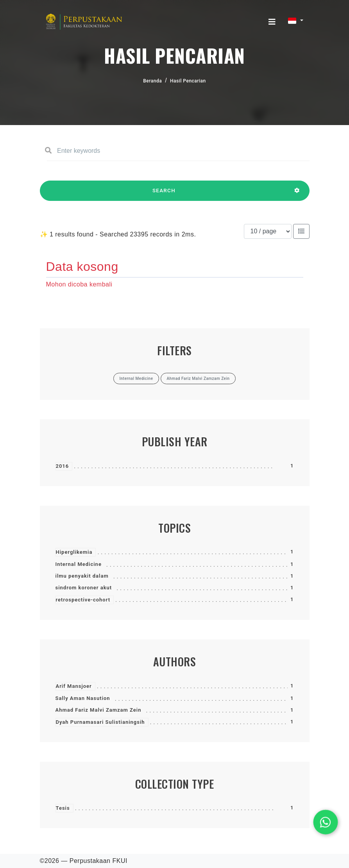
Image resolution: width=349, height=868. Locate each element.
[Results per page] (268, 231)
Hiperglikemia (74, 552)
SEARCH (164, 194)
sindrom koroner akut (84, 588)
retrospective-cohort (83, 600)
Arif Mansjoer (74, 686)
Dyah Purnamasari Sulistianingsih (100, 722)
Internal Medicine (79, 564)
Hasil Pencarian (188, 81)
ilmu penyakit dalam (82, 576)
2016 (63, 466)
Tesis (63, 808)
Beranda (152, 81)
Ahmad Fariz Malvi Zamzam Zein (98, 710)
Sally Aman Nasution (83, 698)
